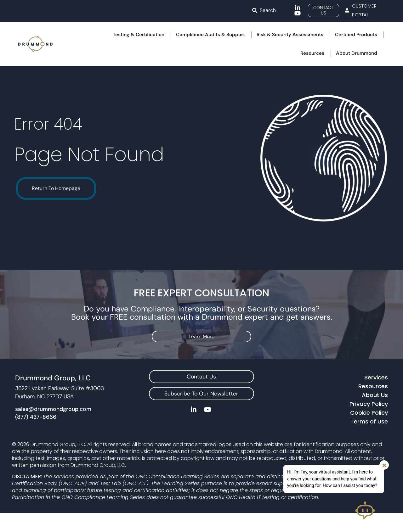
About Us (375, 414)
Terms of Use (369, 440)
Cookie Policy (369, 431)
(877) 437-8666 (36, 436)
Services (376, 396)
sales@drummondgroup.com (53, 428)
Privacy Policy (369, 423)
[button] (255, 10)
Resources (373, 405)
